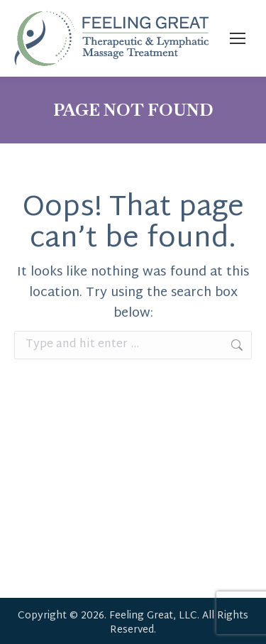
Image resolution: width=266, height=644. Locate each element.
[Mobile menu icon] (238, 38)
